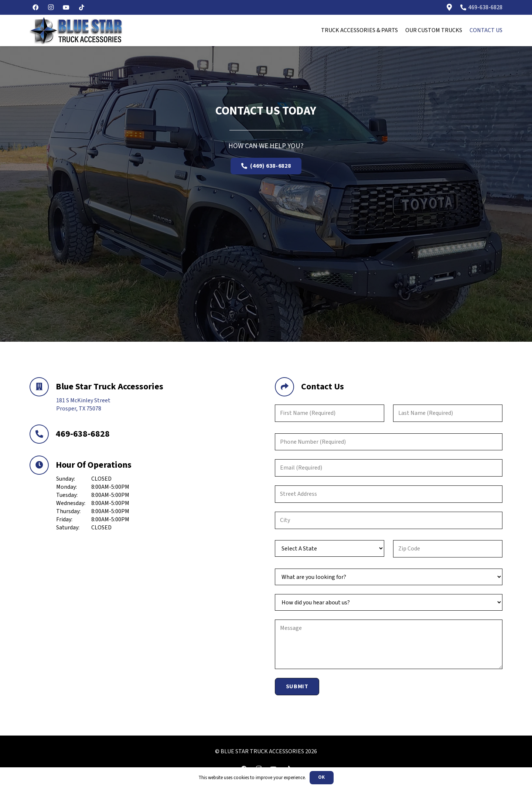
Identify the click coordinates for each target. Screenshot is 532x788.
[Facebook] (35, 7)
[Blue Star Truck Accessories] (43, 387)
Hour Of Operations (94, 465)
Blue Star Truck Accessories (110, 387)
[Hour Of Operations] (43, 465)
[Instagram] (51, 7)
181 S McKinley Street (83, 400)
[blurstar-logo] (76, 30)
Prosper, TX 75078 (79, 409)
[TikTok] (82, 7)
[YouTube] (66, 7)
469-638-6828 (83, 434)
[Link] (449, 7)
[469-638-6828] (43, 434)
